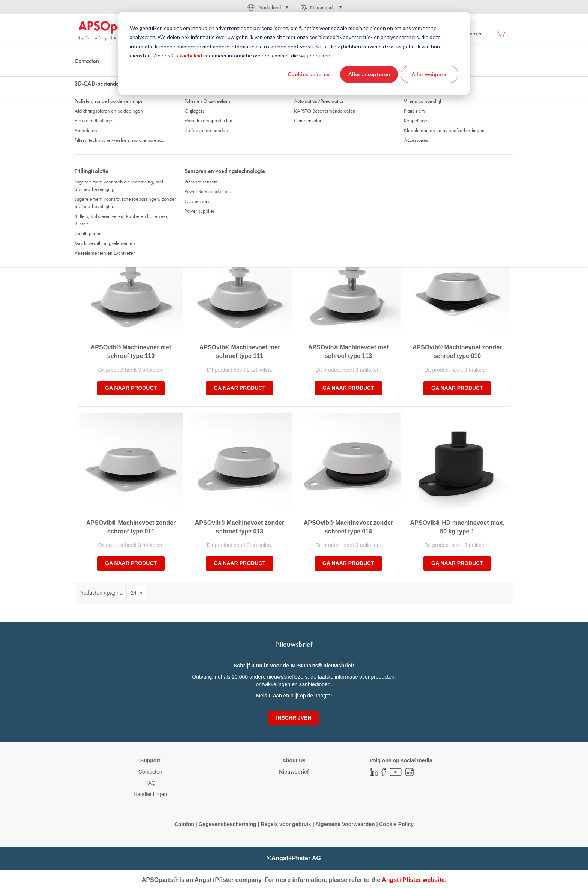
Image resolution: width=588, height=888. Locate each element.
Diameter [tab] (92, 149)
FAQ (150, 783)
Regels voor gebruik (286, 824)
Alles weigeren (430, 74)
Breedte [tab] (90, 167)
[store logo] (110, 31)
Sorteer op (91, 211)
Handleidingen (150, 794)
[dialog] (294, 53)
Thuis (84, 75)
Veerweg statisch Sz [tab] (320, 167)
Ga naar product (131, 388)
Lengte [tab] (416, 149)
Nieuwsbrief (294, 772)
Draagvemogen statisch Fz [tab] (218, 167)
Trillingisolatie (114, 75)
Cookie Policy (396, 824)
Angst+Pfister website (413, 880)
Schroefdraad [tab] (205, 149)
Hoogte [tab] (307, 149)
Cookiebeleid (187, 55)
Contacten (150, 772)
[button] (267, 7)
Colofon (184, 824)
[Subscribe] (294, 718)
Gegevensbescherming (228, 824)
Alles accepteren (369, 74)
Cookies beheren (309, 74)
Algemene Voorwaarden (346, 824)
